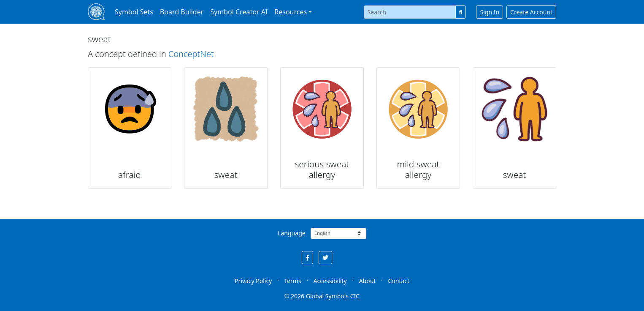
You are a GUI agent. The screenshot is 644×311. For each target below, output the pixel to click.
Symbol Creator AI (239, 12)
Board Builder (182, 12)
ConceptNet (191, 54)
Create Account (531, 12)
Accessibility (330, 281)
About (368, 281)
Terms (292, 281)
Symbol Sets (134, 12)
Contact (399, 281)
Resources (291, 12)
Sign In (490, 12)
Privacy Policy (253, 281)
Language (291, 233)
